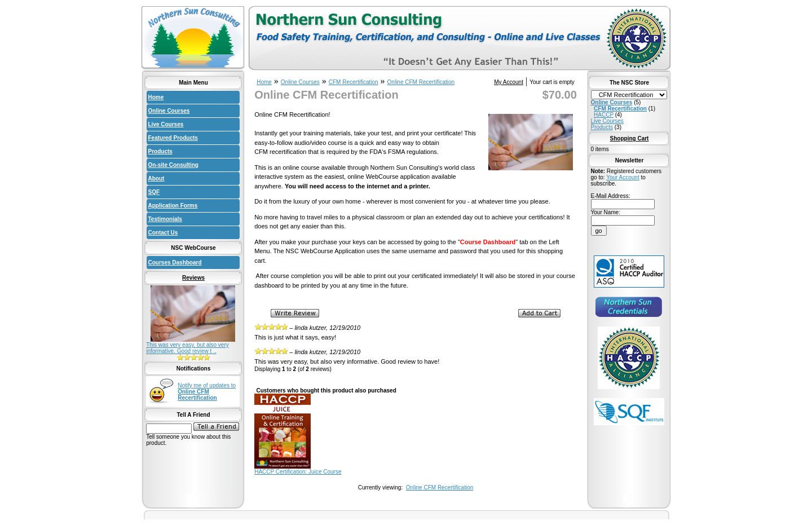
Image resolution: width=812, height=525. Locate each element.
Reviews (193, 278)
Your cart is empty (552, 82)
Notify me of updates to (207, 392)
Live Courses (166, 124)
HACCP (604, 115)
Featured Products (173, 138)
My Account (509, 82)
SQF (154, 192)
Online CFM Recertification (421, 82)
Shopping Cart (630, 138)
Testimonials (165, 219)
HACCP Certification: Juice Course (298, 472)
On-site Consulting (173, 165)
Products (160, 151)
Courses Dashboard (175, 262)
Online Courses (169, 111)
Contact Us (163, 233)
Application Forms (173, 206)
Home (156, 97)
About (156, 178)
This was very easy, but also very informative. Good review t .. (187, 348)
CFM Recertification (354, 82)
